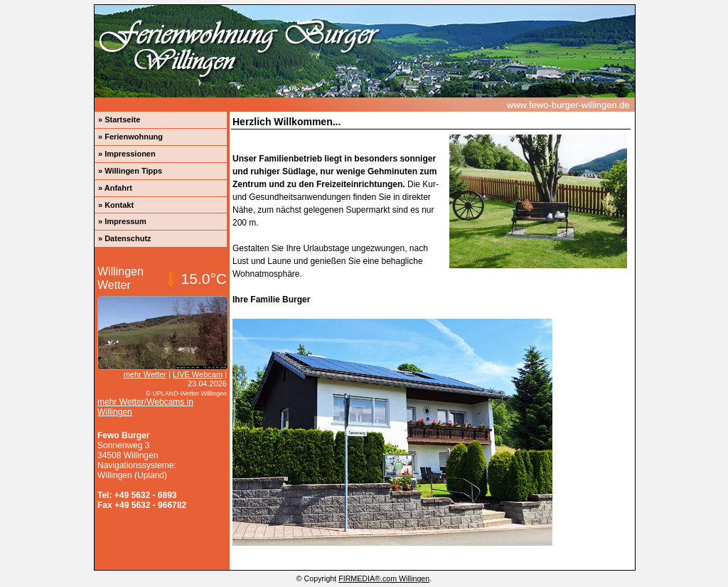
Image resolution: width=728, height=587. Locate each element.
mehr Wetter (145, 374)
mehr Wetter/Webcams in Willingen (145, 407)
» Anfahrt (115, 188)
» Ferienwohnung (130, 137)
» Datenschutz (125, 238)
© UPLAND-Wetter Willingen (186, 393)
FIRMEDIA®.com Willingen (384, 578)
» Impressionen (127, 154)
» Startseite (119, 120)
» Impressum (122, 221)
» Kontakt (116, 205)
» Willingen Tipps (130, 171)
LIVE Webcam (198, 374)
